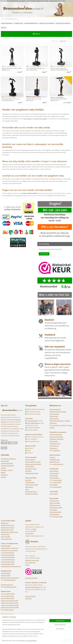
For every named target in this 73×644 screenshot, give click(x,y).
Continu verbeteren (55, 409)
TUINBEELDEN (18, 23)
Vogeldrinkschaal (54, 462)
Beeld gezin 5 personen (7, 528)
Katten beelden (54, 471)
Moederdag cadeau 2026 (57, 421)
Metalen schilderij (30, 596)
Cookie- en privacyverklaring (28, 641)
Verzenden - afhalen (7, 470)
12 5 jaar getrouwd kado (8, 553)
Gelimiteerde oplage (7, 463)
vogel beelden (57, 482)
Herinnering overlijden (32, 485)
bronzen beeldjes (58, 517)
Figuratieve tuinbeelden (56, 437)
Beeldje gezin (5, 523)
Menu (37, 34)
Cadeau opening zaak (7, 585)
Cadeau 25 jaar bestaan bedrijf (9, 603)
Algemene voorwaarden (32, 560)
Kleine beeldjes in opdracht (33, 462)
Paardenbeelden (54, 478)
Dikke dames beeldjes (56, 508)
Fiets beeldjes (53, 510)
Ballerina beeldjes (55, 503)
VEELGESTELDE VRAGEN (63, 23)
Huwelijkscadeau (6, 546)
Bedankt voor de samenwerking (10, 578)
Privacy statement (30, 563)
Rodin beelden (54, 441)
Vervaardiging (5, 461)
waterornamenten (58, 464)
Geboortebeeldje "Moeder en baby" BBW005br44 (11, 100)
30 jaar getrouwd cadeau (8, 557)
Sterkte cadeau (54, 416)
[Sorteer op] (64, 41)
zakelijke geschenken (10, 587)
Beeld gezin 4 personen (8, 525)
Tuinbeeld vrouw (54, 446)
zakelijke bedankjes (10, 580)
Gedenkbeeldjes (30, 482)
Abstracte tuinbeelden (56, 435)
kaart (35, 529)
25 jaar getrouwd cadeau (8, 555)
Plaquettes (28, 471)
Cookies (27, 565)
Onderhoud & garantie (7, 466)
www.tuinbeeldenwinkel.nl (33, 587)
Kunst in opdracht (30, 460)
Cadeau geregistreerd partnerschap (11, 566)
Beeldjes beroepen (55, 505)
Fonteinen (52, 457)
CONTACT (4, 28)
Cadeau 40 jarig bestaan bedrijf (10, 605)
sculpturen (63, 425)
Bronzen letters (30, 466)
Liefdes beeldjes (6, 548)
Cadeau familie (5, 534)
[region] (25, 632)
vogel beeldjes (58, 480)
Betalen (3, 473)
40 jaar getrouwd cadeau (8, 560)
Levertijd (3, 468)
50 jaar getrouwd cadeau (8, 562)
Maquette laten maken (32, 473)
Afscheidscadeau (6, 573)
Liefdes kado (15, 548)
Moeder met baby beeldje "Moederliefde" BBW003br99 (59, 69)
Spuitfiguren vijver (55, 460)
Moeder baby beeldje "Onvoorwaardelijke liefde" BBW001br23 (59, 99)
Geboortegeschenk (6, 539)
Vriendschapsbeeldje (55, 512)
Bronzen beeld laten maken (33, 464)
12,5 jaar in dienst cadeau (8, 594)
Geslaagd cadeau (54, 414)
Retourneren (4, 475)
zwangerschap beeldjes (40, 119)
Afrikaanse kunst (54, 501)
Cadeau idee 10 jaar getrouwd (9, 550)
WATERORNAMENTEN (31, 23)
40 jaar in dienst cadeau (8, 598)
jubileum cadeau (9, 610)
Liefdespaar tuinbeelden (56, 439)
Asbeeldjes (28, 480)
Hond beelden (54, 476)
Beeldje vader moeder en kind (9, 532)
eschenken (57, 425)
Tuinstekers (28, 599)
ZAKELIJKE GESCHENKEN (47, 23)
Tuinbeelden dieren (55, 444)
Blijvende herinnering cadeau (58, 412)
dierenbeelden (57, 487)
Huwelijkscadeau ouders (8, 564)
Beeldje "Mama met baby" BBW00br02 (34, 100)
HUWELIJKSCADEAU (7, 23)
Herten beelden (54, 473)
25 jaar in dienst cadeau (7, 596)
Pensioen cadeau (6, 576)
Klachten (3, 477)
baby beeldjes (28, 119)
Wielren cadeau (54, 419)
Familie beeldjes (6, 537)
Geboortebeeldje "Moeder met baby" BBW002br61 (35, 69)
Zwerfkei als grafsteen (32, 494)
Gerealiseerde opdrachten (8, 459)
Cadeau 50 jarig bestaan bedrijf (10, 607)
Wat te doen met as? (31, 492)
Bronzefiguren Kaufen (31, 578)
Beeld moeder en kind (7, 530)
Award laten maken (31, 469)
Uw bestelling (44, 254)
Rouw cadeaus (29, 487)
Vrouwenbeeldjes (54, 514)
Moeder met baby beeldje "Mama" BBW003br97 (12, 69)
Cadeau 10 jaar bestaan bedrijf (9, 601)
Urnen (27, 489)
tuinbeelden (56, 450)
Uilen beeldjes (54, 485)
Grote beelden (54, 494)
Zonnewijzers (53, 448)
